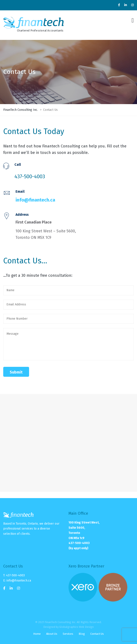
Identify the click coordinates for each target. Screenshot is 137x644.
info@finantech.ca (35, 200)
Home (37, 634)
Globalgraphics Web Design (76, 627)
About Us (52, 634)
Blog (82, 634)
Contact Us (97, 634)
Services (68, 634)
